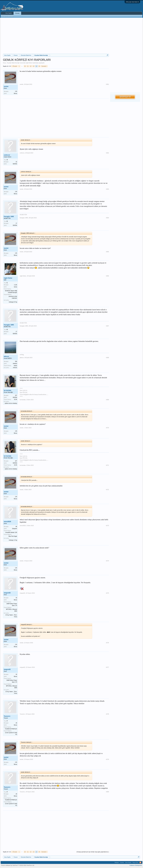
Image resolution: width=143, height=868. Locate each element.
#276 (107, 643)
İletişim (117, 862)
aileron (6, 356)
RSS (140, 862)
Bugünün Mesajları (8, 16)
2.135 (15, 285)
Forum (17, 13)
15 (39, 66)
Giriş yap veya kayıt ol (132, 2)
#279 (107, 759)
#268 (107, 358)
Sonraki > (44, 66)
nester (6, 86)
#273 (107, 526)
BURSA (15, 164)
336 (16, 361)
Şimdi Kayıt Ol (125, 97)
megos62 (7, 593)
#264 (107, 218)
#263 (107, 189)
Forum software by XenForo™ (18, 865)
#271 (107, 465)
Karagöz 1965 (9, 216)
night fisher (29, 63)
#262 (107, 153)
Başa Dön (135, 862)
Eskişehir (15, 529)
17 (16, 223)
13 (34, 66)
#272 (107, 490)
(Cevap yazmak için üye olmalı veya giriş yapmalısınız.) (93, 852)
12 (31, 66)
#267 (107, 326)
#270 (107, 428)
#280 (107, 792)
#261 (107, 84)
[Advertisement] (56, 36)
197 (16, 395)
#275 (107, 593)
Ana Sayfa (9, 13)
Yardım (122, 862)
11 (28, 66)
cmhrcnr (7, 155)
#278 (107, 714)
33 (16, 598)
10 (25, 66)
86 (16, 527)
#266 (107, 276)
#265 (107, 252)
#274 (107, 561)
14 (36, 66)
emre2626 (7, 522)
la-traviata (7, 390)
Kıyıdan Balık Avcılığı (13, 63)
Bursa (15, 93)
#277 (107, 667)
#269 (107, 400)
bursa (15, 287)
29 (16, 723)
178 (16, 91)
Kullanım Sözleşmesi (136, 865)
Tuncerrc (7, 716)
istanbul (15, 363)
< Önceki (14, 66)
